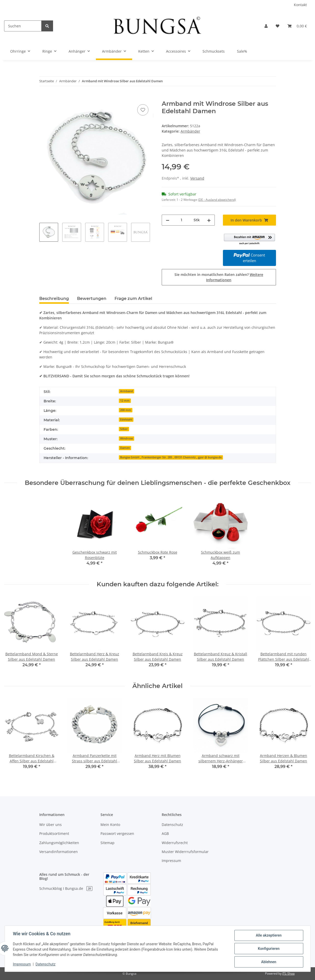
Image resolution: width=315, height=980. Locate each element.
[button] (266, 26)
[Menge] (181, 220)
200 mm (126, 410)
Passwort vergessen (117, 833)
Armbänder (190, 131)
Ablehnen (269, 962)
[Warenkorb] (297, 26)
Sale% (242, 51)
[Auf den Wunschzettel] (143, 110)
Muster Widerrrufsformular (185, 852)
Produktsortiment (54, 833)
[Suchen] (23, 26)
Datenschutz (172, 825)
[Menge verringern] (168, 220)
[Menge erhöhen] (209, 220)
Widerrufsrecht (175, 843)
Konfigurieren (269, 949)
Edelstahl (126, 419)
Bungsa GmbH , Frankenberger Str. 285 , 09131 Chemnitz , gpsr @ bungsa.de (171, 457)
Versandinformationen (59, 852)
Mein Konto (110, 825)
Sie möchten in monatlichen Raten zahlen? (219, 277)
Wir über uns (51, 825)
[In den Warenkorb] (43, 97)
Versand (197, 178)
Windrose (127, 438)
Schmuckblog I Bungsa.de (66, 888)
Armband (127, 391)
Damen (125, 448)
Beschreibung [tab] (54, 299)
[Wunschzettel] (278, 26)
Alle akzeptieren (269, 935)
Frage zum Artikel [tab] (133, 299)
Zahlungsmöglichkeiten (59, 843)
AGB (165, 833)
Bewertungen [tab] (92, 299)
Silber (124, 429)
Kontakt (300, 5)
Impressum (171, 861)
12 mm (125, 401)
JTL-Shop (288, 973)
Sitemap (108, 843)
